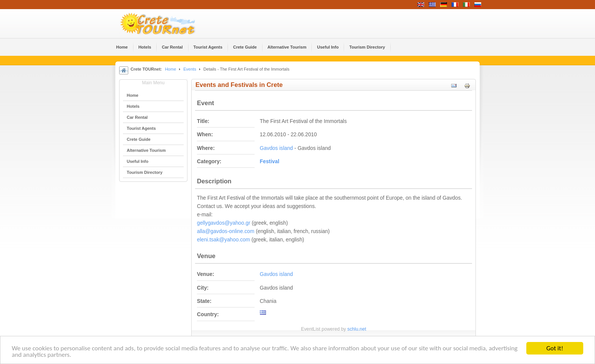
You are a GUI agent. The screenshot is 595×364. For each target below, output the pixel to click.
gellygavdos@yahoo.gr (224, 223)
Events (190, 69)
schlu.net (357, 329)
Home (171, 69)
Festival (270, 162)
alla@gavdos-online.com (226, 231)
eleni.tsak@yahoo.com (224, 240)
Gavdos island (276, 148)
